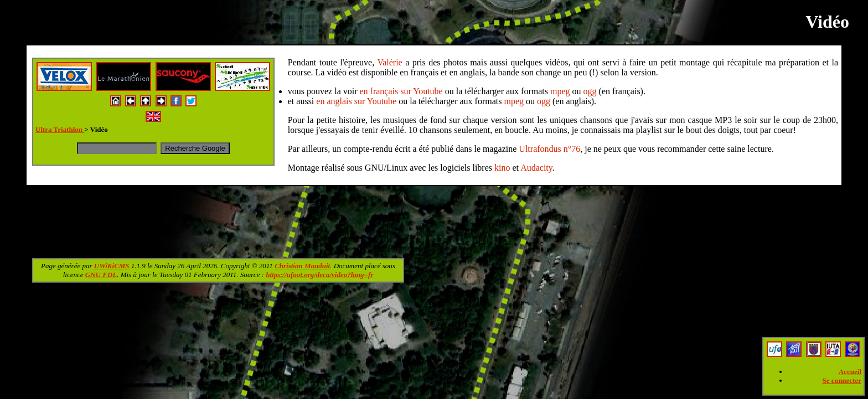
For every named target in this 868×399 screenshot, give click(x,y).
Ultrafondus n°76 (549, 149)
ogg (590, 91)
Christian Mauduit (302, 266)
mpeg (560, 91)
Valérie (389, 62)
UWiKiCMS (112, 266)
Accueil (850, 372)
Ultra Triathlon (60, 129)
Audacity (536, 168)
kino (502, 168)
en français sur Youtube (401, 91)
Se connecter (842, 380)
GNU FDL (101, 275)
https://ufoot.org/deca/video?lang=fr (319, 275)
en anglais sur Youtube (356, 101)
